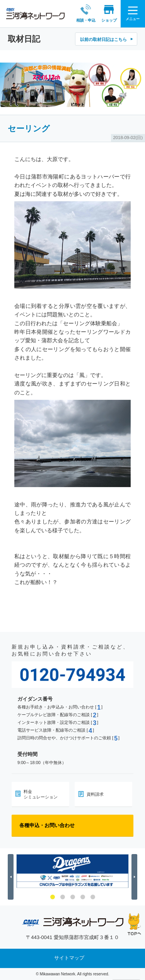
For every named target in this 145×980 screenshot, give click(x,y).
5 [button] (93, 897)
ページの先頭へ (134, 924)
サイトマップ (69, 958)
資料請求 (95, 794)
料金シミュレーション (41, 794)
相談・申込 (85, 13)
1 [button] (53, 897)
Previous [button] (12, 877)
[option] (72, 871)
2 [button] (63, 897)
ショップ (109, 13)
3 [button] (73, 897)
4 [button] (83, 897)
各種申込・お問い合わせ (47, 825)
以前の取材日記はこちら (103, 39)
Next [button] (136, 877)
